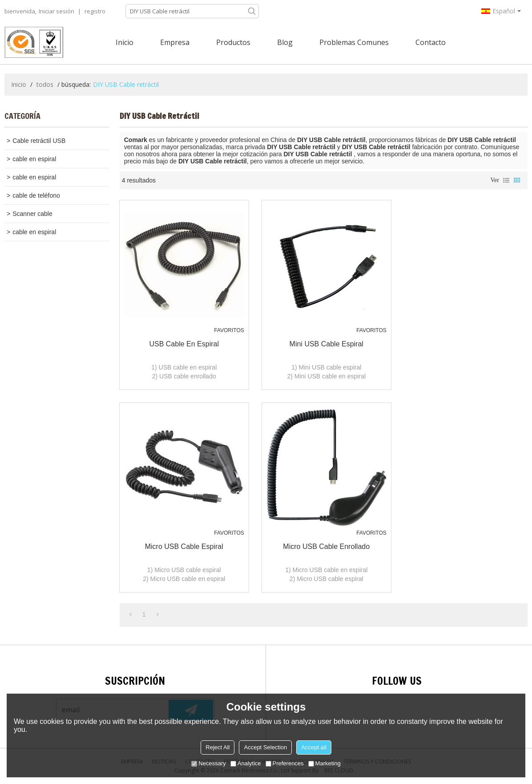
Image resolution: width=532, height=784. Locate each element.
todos (45, 84)
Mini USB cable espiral (326, 344)
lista (506, 180)
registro (95, 11)
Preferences (285, 763)
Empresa (175, 42)
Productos (233, 42)
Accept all (314, 747)
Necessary (208, 763)
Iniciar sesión (56, 11)
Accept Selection (265, 747)
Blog (285, 42)
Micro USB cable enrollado (326, 546)
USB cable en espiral (184, 344)
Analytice (246, 763)
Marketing (324, 763)
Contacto (431, 42)
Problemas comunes (354, 42)
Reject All (218, 747)
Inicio (125, 42)
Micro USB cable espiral (184, 546)
